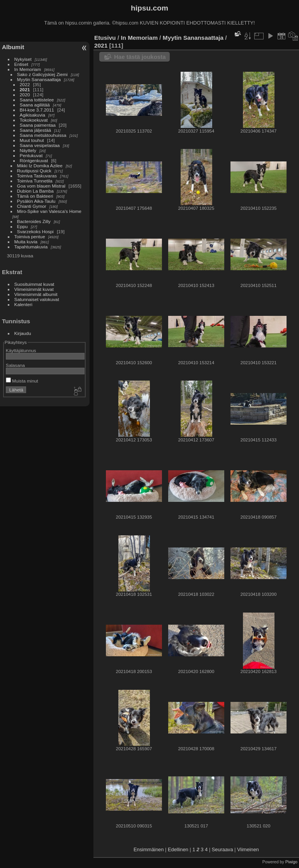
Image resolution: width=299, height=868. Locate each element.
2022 (25, 84)
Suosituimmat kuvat (34, 284)
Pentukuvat (31, 155)
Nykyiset (23, 59)
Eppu (22, 226)
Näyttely (28, 150)
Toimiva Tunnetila (35, 181)
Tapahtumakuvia (31, 247)
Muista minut (22, 381)
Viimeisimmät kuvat (34, 289)
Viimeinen (248, 849)
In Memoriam (28, 69)
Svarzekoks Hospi (35, 231)
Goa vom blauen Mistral (41, 186)
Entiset (21, 64)
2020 (25, 95)
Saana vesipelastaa (40, 145)
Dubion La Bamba (35, 191)
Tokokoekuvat (34, 120)
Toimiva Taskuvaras (37, 176)
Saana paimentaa (38, 125)
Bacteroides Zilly (34, 221)
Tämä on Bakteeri (35, 196)
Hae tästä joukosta (140, 57)
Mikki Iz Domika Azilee (40, 166)
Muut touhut (32, 140)
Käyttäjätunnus (21, 350)
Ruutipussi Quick (34, 171)
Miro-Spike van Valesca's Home (49, 211)
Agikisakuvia (33, 115)
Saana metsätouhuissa (43, 135)
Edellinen (178, 849)
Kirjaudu (23, 333)
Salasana (15, 365)
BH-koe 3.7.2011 (37, 110)
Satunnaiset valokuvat (37, 299)
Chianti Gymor (32, 206)
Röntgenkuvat (34, 160)
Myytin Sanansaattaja (39, 79)
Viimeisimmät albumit (36, 294)
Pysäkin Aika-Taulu (36, 201)
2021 (25, 89)
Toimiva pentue (30, 236)
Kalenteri (23, 304)
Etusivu (105, 38)
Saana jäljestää (35, 130)
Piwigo (291, 862)
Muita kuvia (26, 242)
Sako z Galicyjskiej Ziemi (42, 74)
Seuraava (222, 849)
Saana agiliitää (35, 105)
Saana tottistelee (37, 100)
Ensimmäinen (149, 849)
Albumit (13, 47)
